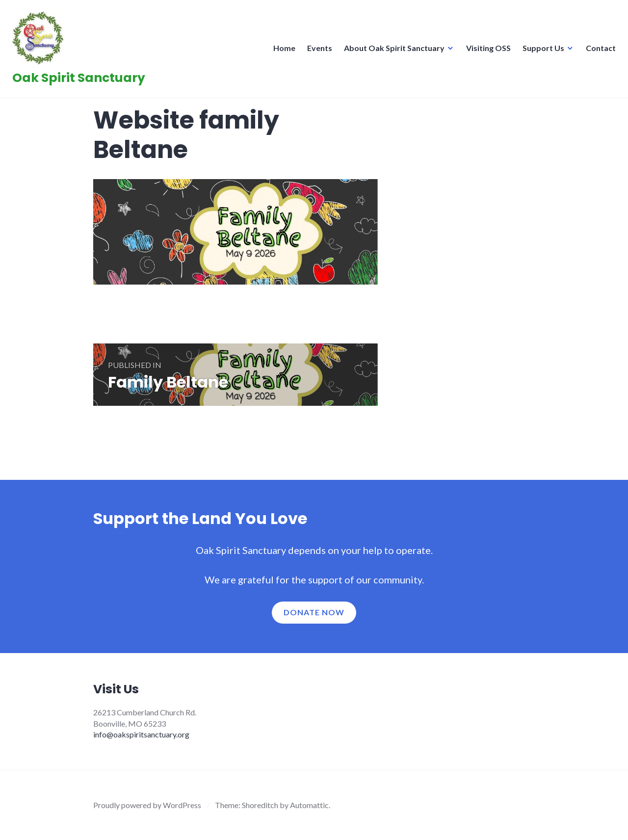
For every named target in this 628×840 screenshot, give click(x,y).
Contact (598, 51)
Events (317, 51)
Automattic (309, 805)
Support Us (541, 51)
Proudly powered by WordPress (147, 805)
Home (282, 51)
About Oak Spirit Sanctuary (392, 51)
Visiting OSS (486, 51)
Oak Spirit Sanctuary (81, 81)
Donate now (314, 612)
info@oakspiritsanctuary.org (141, 734)
